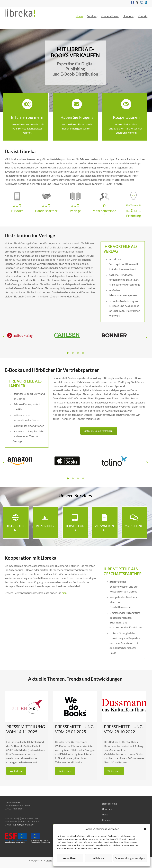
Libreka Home (109, 804)
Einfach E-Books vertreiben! (99, 431)
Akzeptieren (70, 858)
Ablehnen (99, 858)
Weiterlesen (16, 771)
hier (64, 593)
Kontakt (143, 16)
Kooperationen (110, 16)
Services (92, 16)
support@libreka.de (23, 825)
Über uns (128, 16)
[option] (28, 337)
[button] (145, 829)
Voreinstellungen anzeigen (130, 858)
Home (79, 16)
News (105, 814)
